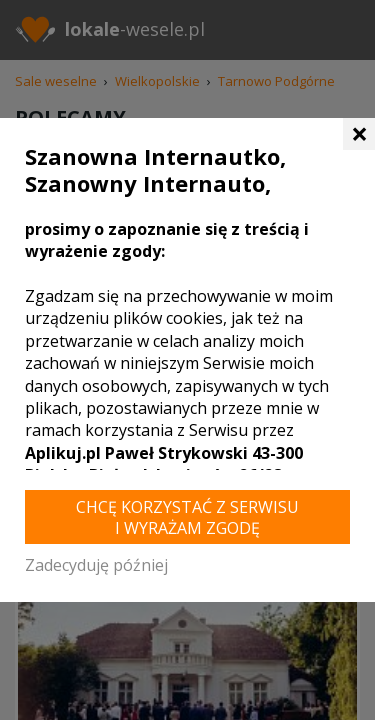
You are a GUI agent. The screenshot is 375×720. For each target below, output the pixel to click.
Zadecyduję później (96, 565)
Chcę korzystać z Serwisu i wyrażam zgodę (187, 517)
